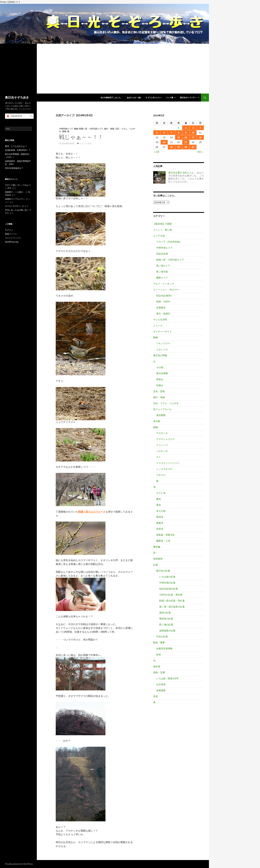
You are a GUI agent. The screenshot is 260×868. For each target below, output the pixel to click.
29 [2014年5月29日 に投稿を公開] (179, 147)
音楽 (156, 696)
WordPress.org (12, 242)
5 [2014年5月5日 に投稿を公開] (157, 133)
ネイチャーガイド (162, 331)
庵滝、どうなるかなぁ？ (16, 146)
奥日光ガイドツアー (188, 98)
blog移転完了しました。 (112, 98)
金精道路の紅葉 (167, 631)
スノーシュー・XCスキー (166, 290)
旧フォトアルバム (162, 409)
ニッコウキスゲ (164, 469)
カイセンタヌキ (12, 206)
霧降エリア (162, 278)
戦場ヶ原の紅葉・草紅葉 (172, 601)
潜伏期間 (161, 415)
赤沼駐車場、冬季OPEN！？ (18, 150)
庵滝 (159, 499)
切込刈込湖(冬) (164, 296)
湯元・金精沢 (163, 314)
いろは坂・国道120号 (167, 678)
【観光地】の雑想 (162, 224)
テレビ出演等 (160, 320)
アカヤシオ (162, 433)
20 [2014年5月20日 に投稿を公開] (164, 142)
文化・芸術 (159, 391)
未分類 (157, 421)
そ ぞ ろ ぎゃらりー (153, 98)
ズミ (159, 457)
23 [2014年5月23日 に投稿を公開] (186, 142)
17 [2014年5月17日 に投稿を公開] (193, 137)
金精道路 (161, 690)
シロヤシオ (162, 451)
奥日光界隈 (162, 373)
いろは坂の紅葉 (167, 577)
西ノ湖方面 (162, 272)
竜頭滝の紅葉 (166, 619)
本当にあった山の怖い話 (16, 210)
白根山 (160, 385)
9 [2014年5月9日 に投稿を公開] (186, 133)
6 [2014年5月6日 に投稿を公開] (164, 133)
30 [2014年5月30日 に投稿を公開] (186, 147)
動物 (76, 129)
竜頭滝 (160, 517)
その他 (160, 367)
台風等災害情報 (164, 649)
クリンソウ (162, 445)
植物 (64, 131)
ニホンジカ (162, 349)
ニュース (158, 325)
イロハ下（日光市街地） (169, 242)
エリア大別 (159, 236)
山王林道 (161, 684)
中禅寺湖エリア (66, 129)
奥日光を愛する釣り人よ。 (182, 173)
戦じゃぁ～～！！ (81, 137)
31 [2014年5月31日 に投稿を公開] (193, 147)
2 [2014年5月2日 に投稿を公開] (186, 128)
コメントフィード (13, 238)
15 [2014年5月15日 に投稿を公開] (179, 137)
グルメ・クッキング (164, 284)
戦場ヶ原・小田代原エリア (91, 129)
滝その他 (161, 511)
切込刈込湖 (162, 254)
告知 (159, 654)
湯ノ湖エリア (163, 266)
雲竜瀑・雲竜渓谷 (165, 535)
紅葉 (156, 565)
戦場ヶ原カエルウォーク (92, 512)
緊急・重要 (159, 643)
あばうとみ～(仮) (134, 98)
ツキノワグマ (163, 343)
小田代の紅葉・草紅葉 (171, 595)
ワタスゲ (161, 475)
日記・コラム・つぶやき (166, 403)
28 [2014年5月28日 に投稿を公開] (171, 147)
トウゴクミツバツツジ (168, 463)
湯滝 (159, 505)
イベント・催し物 (162, 230)
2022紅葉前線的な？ (14, 168)
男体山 (160, 379)
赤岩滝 (160, 529)
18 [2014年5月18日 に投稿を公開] (200, 137)
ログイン (9, 230)
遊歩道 (157, 666)
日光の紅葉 (162, 637)
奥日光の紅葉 (163, 571)
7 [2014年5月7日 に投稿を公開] (171, 133)
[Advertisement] (104, 69)
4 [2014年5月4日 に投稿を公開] (200, 128)
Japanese (14, 116)
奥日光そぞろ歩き (17, 98)
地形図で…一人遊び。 (15, 192)
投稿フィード (11, 234)
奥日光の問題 (160, 355)
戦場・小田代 (163, 302)
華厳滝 (160, 523)
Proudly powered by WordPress (19, 864)
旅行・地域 (109, 129)
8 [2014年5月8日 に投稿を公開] (179, 133)
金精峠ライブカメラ (14, 199)
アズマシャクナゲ (165, 439)
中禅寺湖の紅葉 (167, 583)
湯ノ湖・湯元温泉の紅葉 (172, 607)
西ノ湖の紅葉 (166, 625)
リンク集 (170, 98)
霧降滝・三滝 (163, 541)
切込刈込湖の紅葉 (168, 589)
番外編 (157, 547)
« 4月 (157, 152)
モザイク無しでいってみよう (18, 185)
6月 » (200, 152)
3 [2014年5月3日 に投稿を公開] (193, 128)
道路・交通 (159, 672)
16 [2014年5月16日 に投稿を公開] (186, 137)
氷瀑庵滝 (161, 308)
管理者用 (158, 559)
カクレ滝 (161, 493)
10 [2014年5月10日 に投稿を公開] (193, 133)
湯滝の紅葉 (165, 613)
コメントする (86, 144)
